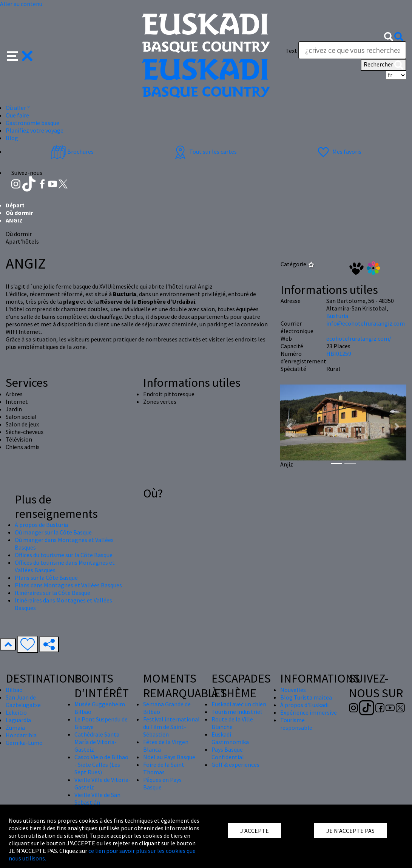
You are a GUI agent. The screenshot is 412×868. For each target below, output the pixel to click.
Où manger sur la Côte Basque (53, 532)
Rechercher (383, 65)
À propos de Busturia (41, 525)
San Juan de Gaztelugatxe (23, 701)
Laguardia (18, 720)
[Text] (352, 50)
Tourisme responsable (296, 724)
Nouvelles (293, 690)
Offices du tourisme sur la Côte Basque (64, 555)
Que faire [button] (17, 115)
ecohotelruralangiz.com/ (359, 338)
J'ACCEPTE (255, 831)
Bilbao (14, 690)
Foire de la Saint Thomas (164, 768)
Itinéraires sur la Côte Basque (52, 593)
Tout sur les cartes (205, 151)
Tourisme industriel (237, 712)
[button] (20, 55)
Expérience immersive (309, 712)
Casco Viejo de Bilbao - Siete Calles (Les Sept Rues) (101, 765)
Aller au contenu (21, 4)
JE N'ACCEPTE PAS (350, 831)
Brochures (72, 151)
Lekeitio (16, 712)
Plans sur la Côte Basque (46, 578)
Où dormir (19, 213)
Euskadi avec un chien (239, 704)
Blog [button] (12, 138)
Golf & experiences (235, 765)
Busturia (337, 316)
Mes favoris (339, 151)
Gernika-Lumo (24, 743)
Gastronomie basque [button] (32, 123)
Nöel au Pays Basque (169, 757)
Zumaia (15, 727)
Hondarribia (21, 735)
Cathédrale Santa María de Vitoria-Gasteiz (97, 742)
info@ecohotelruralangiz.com (366, 323)
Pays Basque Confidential (228, 753)
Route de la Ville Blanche (232, 723)
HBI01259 (339, 354)
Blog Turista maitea (306, 697)
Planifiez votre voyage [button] (35, 130)
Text (291, 51)
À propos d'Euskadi (304, 705)
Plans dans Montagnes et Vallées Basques (68, 585)
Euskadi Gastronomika (230, 738)
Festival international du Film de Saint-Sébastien (171, 727)
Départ (15, 205)
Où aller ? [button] (18, 108)
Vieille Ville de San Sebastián (97, 798)
